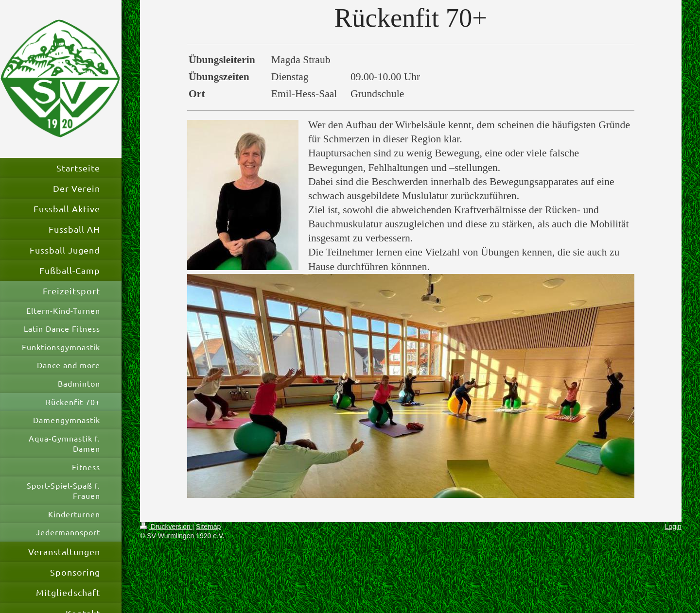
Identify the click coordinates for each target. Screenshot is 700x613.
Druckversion (166, 527)
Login (673, 527)
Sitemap (208, 527)
